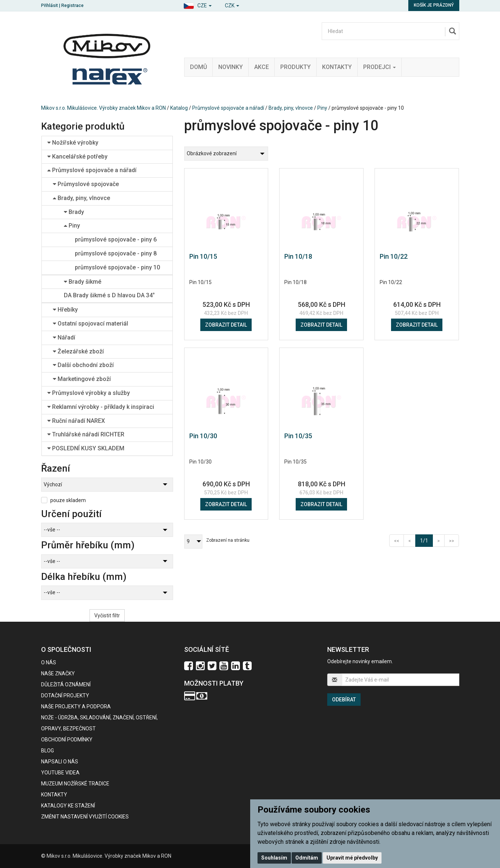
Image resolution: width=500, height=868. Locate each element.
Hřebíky (65, 310)
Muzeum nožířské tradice (75, 784)
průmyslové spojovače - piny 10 (117, 267)
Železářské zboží (78, 351)
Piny (322, 108)
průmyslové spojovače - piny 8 (116, 253)
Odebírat (344, 700)
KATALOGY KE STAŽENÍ (68, 806)
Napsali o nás (60, 762)
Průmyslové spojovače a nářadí (228, 108)
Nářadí (64, 337)
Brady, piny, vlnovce (291, 108)
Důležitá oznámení (66, 684)
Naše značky (58, 673)
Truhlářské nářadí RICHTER (86, 434)
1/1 (426, 540)
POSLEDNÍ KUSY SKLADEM (86, 448)
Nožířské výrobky (73, 143)
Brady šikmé (83, 282)
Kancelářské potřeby (77, 157)
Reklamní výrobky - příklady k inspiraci (101, 407)
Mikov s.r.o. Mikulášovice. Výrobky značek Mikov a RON (103, 108)
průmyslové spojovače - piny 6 (116, 239)
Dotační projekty (65, 696)
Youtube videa (60, 773)
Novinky (231, 67)
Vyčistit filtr (107, 615)
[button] (198, 5)
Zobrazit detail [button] (226, 325)
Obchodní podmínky (67, 740)
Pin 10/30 (203, 436)
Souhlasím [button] (274, 858)
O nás (49, 662)
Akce (262, 67)
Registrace (72, 6)
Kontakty (337, 67)
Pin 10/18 (298, 256)
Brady (74, 212)
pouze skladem (68, 500)
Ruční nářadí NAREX (76, 421)
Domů (198, 67)
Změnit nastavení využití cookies (85, 817)
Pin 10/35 (298, 436)
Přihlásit (50, 6)
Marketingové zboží (82, 379)
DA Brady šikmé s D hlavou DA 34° (109, 295)
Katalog (179, 108)
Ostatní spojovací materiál (90, 324)
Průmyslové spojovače (86, 184)
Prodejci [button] (379, 67)
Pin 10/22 (394, 256)
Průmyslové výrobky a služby (89, 393)
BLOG (48, 751)
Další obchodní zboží (83, 365)
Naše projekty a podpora (76, 707)
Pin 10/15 (203, 256)
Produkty (295, 67)
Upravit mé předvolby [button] (352, 858)
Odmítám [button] (307, 858)
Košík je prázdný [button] (434, 5)
